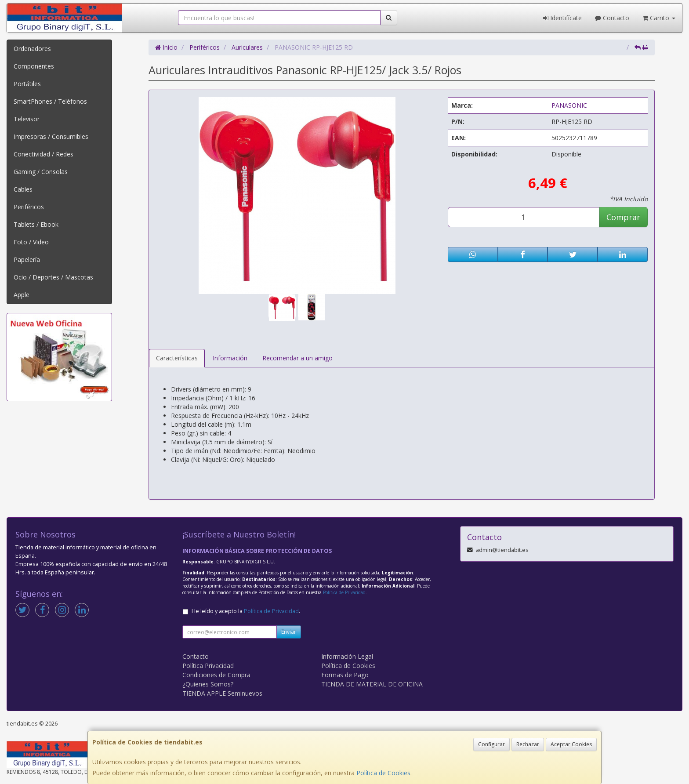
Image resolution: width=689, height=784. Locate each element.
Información (230, 358)
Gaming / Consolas (41, 172)
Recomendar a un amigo (297, 358)
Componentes (34, 66)
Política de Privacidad (344, 592)
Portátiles (27, 84)
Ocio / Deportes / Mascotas (53, 277)
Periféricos (29, 207)
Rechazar (528, 744)
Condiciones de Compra (216, 675)
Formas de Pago (345, 675)
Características (177, 358)
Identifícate (562, 18)
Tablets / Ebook (36, 224)
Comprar (623, 217)
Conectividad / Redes (44, 154)
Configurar (491, 744)
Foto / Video (31, 242)
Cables (23, 189)
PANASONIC (569, 105)
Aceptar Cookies (571, 744)
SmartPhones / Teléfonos (50, 101)
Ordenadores (32, 49)
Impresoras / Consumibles (51, 136)
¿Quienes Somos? (208, 684)
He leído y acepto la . (246, 611)
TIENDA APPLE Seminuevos (222, 693)
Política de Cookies (383, 773)
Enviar (289, 632)
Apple (22, 295)
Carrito (659, 18)
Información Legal (347, 656)
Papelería (27, 260)
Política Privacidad (208, 666)
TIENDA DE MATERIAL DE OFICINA (372, 684)
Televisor (27, 119)
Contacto (612, 18)
